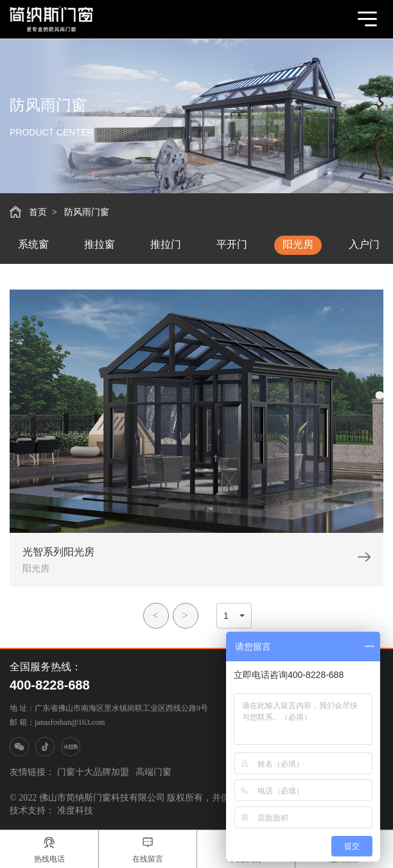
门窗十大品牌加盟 (93, 772)
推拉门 (166, 244)
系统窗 (33, 244)
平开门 (232, 244)
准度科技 (75, 811)
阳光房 (298, 244)
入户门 (364, 244)
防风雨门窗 (87, 212)
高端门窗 (153, 772)
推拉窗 (100, 244)
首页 (38, 212)
